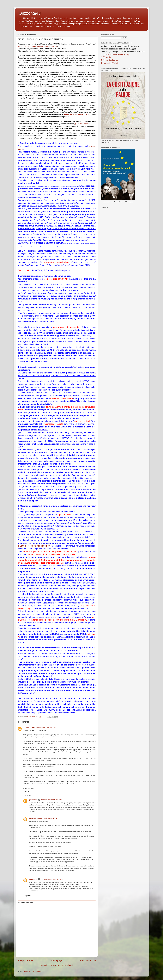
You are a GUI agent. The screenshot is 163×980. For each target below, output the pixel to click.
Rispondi (26, 791)
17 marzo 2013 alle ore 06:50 (46, 727)
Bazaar (31, 818)
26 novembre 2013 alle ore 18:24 (52, 879)
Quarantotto (33, 800)
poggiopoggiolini (29, 727)
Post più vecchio (88, 960)
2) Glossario (106, 57)
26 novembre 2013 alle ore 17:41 (46, 818)
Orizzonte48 (30, 13)
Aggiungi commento (26, 902)
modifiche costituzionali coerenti (77, 114)
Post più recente (25, 960)
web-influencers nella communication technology (37, 46)
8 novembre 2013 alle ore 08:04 (52, 800)
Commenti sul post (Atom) (33, 971)
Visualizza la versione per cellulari (57, 965)
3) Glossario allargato (110, 60)
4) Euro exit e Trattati (110, 63)
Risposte (28, 796)
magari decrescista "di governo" (34, 546)
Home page (57, 960)
